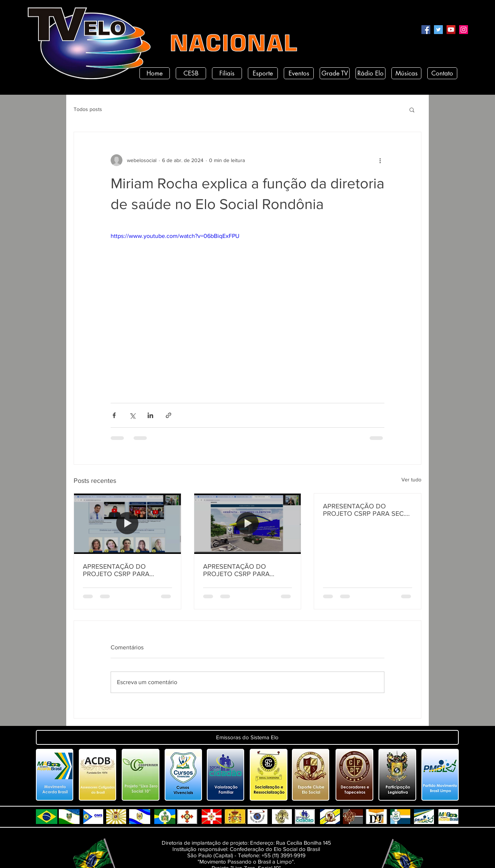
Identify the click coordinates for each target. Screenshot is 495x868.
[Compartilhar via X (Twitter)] (132, 415)
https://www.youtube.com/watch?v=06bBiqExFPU (175, 236)
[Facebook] (426, 30)
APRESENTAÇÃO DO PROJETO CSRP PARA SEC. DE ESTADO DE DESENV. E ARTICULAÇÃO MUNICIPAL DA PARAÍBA (364, 510)
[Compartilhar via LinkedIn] (150, 415)
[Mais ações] (380, 160)
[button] (412, 110)
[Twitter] (438, 30)
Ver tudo (411, 480)
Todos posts (88, 109)
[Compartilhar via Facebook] (114, 415)
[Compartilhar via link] (169, 415)
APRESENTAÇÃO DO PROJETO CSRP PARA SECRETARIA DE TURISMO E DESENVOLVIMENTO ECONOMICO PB (245, 570)
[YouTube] (451, 30)
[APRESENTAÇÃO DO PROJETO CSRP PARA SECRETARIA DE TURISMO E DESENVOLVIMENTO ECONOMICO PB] (248, 524)
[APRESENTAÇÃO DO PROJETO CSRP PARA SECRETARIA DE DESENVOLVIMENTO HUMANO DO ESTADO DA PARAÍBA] (127, 524)
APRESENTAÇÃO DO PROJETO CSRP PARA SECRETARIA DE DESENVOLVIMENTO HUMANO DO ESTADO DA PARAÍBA (123, 570)
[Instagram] (464, 30)
